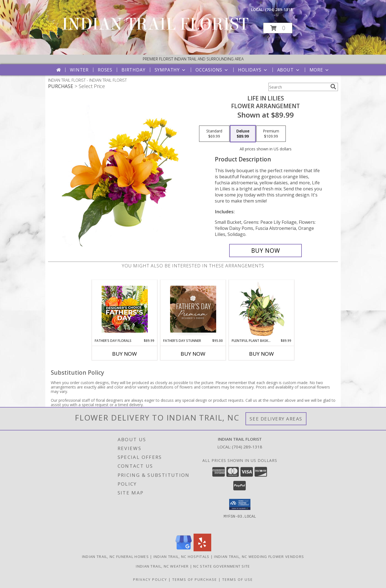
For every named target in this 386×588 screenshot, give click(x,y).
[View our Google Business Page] (184, 550)
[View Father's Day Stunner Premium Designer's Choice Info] (193, 309)
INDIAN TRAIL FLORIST (155, 24)
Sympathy (170, 70)
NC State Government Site (222, 566)
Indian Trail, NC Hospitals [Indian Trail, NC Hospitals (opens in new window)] (182, 557)
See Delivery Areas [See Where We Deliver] (276, 419)
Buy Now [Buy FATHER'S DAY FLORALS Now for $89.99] (125, 354)
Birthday (133, 70)
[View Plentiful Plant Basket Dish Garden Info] (262, 309)
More (320, 70)
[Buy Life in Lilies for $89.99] (265, 251)
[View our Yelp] (202, 550)
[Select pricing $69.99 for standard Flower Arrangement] (214, 134)
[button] (278, 28)
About (289, 70)
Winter (79, 70)
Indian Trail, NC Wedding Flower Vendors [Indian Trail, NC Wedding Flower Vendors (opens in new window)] (259, 557)
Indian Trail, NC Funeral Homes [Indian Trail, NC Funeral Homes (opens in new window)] (115, 557)
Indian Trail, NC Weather (162, 566)
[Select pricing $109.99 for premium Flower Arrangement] (271, 134)
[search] (333, 87)
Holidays (253, 70)
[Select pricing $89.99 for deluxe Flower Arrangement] (243, 134)
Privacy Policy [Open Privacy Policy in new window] (150, 579)
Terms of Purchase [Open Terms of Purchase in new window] (195, 579)
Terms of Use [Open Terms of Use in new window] (238, 579)
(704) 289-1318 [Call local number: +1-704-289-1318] (279, 10)
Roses (105, 70)
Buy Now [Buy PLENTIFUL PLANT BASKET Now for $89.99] (261, 354)
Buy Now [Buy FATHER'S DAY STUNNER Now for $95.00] (193, 354)
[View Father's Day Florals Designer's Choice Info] (125, 309)
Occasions (212, 70)
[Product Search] (298, 87)
